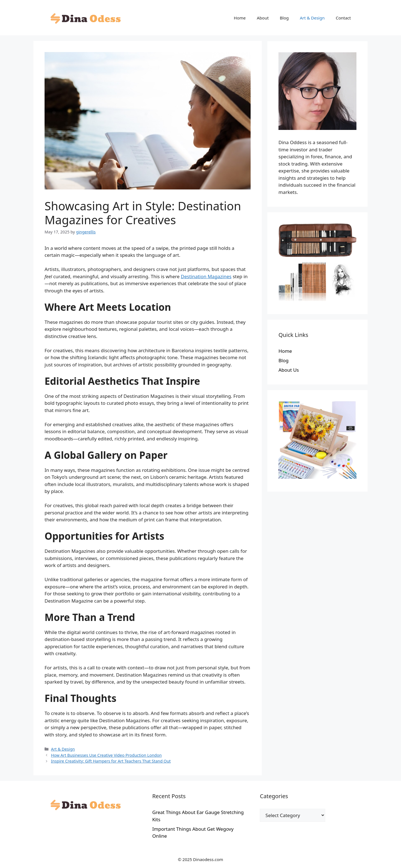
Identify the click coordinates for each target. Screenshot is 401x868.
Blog (284, 18)
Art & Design (312, 18)
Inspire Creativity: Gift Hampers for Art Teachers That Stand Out (111, 761)
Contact (343, 18)
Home (240, 18)
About (263, 18)
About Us (289, 370)
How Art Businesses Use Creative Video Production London (106, 755)
